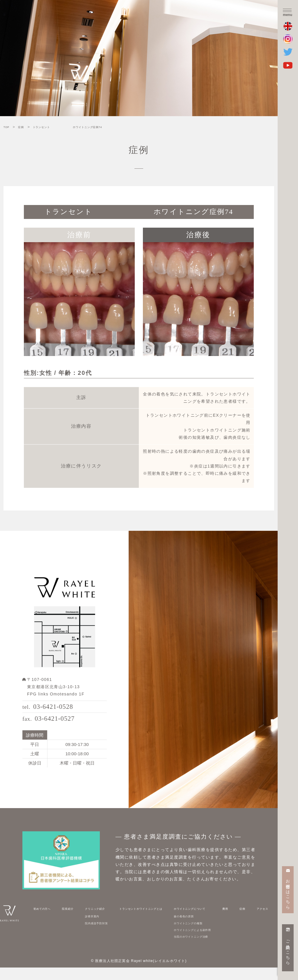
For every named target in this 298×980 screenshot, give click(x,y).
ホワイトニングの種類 (198, 935)
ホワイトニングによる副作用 (205, 942)
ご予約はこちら (288, 950)
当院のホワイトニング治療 (203, 949)
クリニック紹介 (93, 921)
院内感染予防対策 (95, 935)
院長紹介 (69, 921)
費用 (238, 921)
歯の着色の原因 (192, 928)
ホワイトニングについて (200, 921)
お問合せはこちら (288, 892)
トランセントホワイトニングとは (145, 921)
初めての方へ (46, 921)
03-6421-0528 (58, 710)
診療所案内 (89, 928)
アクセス (262, 921)
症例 (248, 921)
